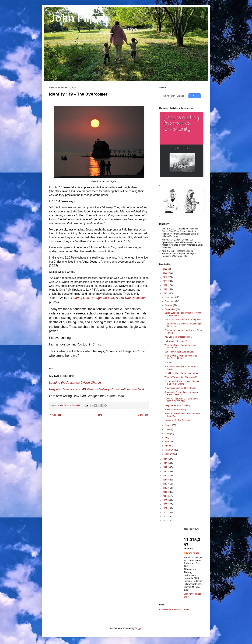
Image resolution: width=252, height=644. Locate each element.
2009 (165, 500)
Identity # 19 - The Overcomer (178, 420)
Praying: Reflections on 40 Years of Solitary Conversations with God (96, 389)
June (168, 433)
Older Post (143, 415)
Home (99, 415)
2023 (165, 281)
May (167, 438)
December (170, 297)
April (167, 442)
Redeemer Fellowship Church (176, 609)
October (169, 305)
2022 (165, 285)
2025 (165, 273)
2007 (165, 508)
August (169, 425)
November (170, 301)
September (170, 309)
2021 (165, 289)
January (169, 454)
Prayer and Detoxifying (175, 409)
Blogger (139, 628)
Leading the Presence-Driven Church (75, 383)
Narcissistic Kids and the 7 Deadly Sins (183, 320)
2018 (165, 463)
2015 (165, 476)
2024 (165, 277)
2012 (165, 488)
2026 (165, 269)
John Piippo (79, 18)
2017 (165, 467)
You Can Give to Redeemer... (178, 337)
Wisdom (168, 362)
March (168, 446)
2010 (165, 496)
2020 (165, 293)
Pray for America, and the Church (180, 388)
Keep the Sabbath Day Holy (177, 405)
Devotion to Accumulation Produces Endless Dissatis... (181, 393)
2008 (165, 504)
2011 (165, 492)
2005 (165, 517)
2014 (165, 480)
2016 (165, 472)
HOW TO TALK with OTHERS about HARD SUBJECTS (181, 400)
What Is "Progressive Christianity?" (181, 377)
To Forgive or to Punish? (176, 341)
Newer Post (55, 415)
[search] (174, 96)
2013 (165, 484)
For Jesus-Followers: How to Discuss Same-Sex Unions (182, 383)
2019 (165, 459)
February (169, 450)
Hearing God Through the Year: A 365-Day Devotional (109, 298)
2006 (165, 513)
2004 (165, 521)
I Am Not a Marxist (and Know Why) (181, 373)
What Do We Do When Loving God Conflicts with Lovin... (181, 357)
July (167, 429)
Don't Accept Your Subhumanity (179, 352)
